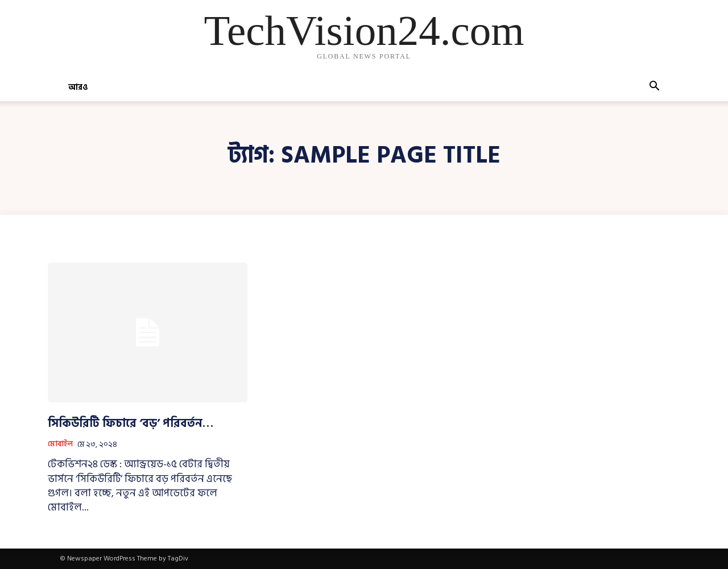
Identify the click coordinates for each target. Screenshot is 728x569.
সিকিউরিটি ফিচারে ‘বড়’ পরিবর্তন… (131, 423)
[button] (654, 88)
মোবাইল (60, 445)
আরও (78, 87)
